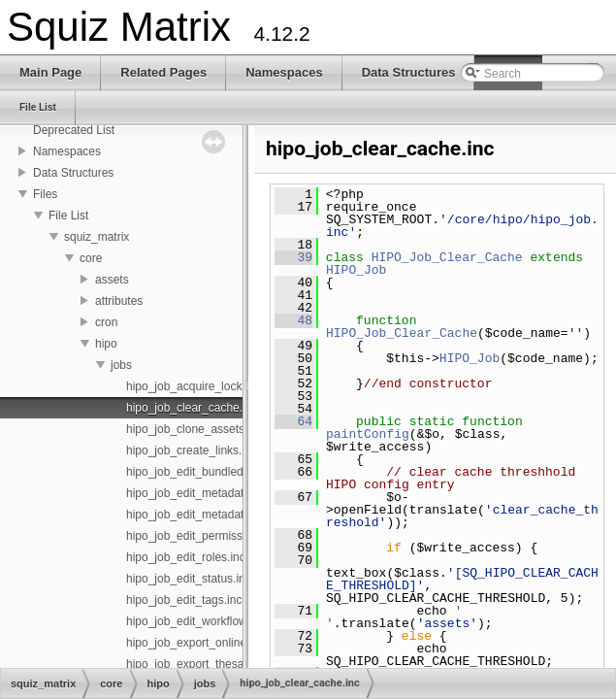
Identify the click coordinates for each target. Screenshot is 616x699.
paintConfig (368, 434)
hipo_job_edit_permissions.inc (204, 536)
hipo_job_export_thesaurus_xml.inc (218, 664)
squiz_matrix (97, 237)
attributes (119, 301)
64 (293, 421)
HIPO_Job (356, 270)
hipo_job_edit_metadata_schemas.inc (224, 515)
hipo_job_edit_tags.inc (184, 600)
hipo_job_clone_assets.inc (195, 429)
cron (106, 322)
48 (293, 320)
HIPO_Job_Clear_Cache (447, 257)
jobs (121, 365)
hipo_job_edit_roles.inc (186, 557)
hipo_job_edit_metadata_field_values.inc (231, 493)
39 (293, 257)
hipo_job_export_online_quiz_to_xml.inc (229, 643)
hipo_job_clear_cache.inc (192, 408)
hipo (106, 344)
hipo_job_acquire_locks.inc (196, 386)
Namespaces (67, 151)
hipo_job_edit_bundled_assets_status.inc (233, 472)
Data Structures (73, 173)
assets (112, 280)
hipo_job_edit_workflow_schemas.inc (222, 621)
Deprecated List (74, 130)
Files (45, 194)
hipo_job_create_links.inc (192, 450)
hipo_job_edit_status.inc (189, 579)
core (91, 258)
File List (68, 216)
